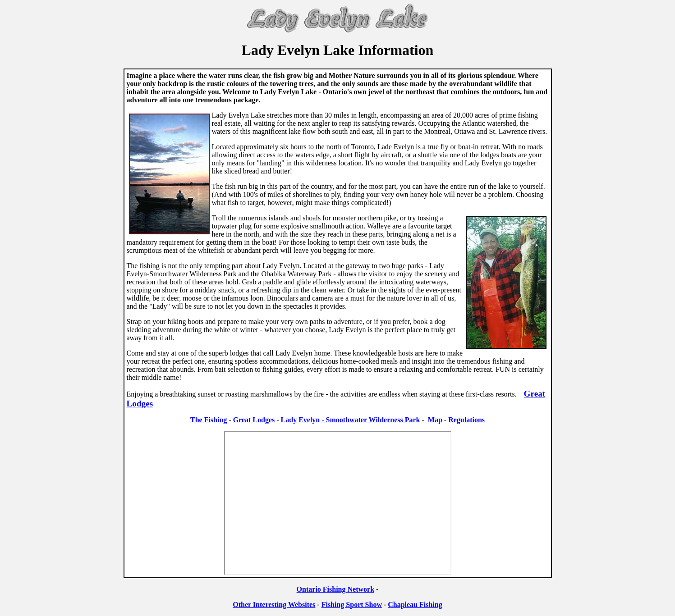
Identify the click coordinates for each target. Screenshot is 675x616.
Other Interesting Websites (274, 605)
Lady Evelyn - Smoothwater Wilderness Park (351, 420)
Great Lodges (254, 420)
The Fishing (209, 420)
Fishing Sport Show (352, 605)
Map (435, 420)
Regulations (466, 420)
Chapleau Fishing (415, 605)
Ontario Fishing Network (335, 589)
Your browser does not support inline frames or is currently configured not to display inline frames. (338, 503)
